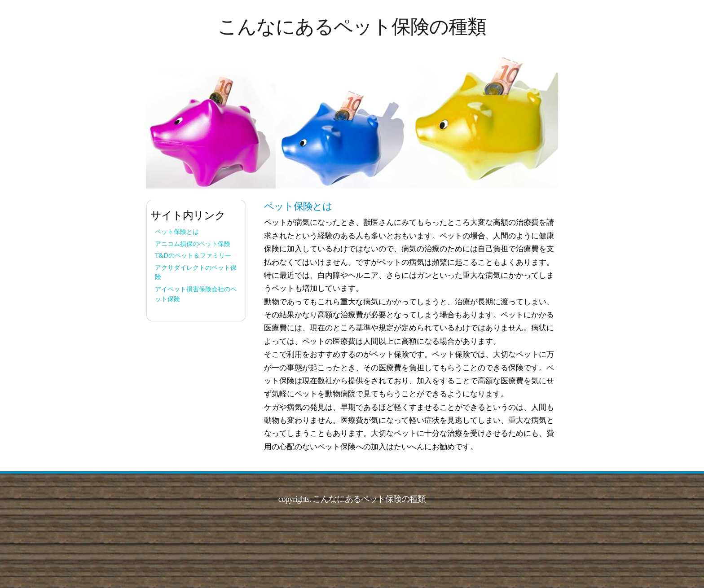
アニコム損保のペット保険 (193, 244)
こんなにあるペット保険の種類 (352, 27)
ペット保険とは (177, 232)
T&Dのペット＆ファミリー (193, 256)
